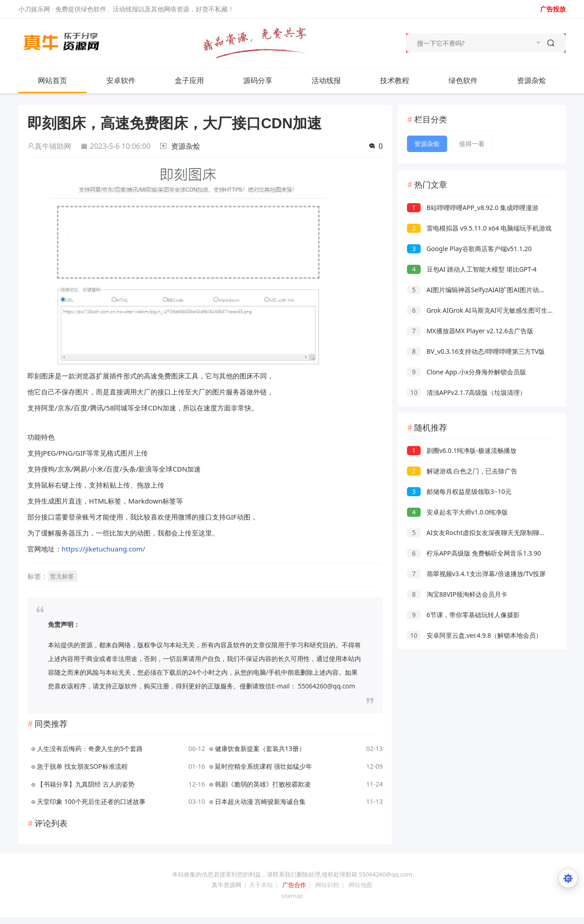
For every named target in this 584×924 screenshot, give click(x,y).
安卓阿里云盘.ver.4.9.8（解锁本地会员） (474, 635)
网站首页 (52, 80)
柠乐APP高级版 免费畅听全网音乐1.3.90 (474, 553)
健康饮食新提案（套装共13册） (260, 748)
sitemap (292, 896)
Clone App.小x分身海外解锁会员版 (467, 372)
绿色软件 (463, 80)
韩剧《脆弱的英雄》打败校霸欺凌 (263, 784)
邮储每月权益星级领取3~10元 (459, 491)
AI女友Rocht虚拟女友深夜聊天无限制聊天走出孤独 (489, 533)
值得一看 (472, 144)
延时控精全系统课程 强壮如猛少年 (264, 766)
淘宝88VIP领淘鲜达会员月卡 (457, 594)
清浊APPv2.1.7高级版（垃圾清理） (467, 392)
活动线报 (326, 80)
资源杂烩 (541, 80)
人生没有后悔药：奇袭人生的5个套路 (90, 748)
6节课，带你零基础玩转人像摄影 (463, 615)
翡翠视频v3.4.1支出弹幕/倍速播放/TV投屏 (476, 574)
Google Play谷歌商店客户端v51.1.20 (469, 249)
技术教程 (395, 80)
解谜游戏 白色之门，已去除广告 (462, 471)
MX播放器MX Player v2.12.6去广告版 (470, 331)
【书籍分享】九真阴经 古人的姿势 (86, 784)
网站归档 (327, 885)
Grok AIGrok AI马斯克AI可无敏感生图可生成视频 (487, 310)
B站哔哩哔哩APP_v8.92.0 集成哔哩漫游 (473, 207)
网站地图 (360, 885)
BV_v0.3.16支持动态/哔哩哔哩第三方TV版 (476, 351)
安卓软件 (130, 80)
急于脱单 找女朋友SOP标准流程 (82, 766)
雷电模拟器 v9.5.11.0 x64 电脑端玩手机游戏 (479, 228)
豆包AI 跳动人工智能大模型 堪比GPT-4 (472, 269)
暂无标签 (62, 576)
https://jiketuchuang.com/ (103, 549)
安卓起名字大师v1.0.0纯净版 (457, 512)
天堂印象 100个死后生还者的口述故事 (91, 801)
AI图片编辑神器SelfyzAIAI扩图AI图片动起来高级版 (489, 290)
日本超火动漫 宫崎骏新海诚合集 (261, 801)
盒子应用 (189, 80)
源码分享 (258, 80)
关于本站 (261, 885)
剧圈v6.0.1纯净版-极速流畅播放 (462, 450)
